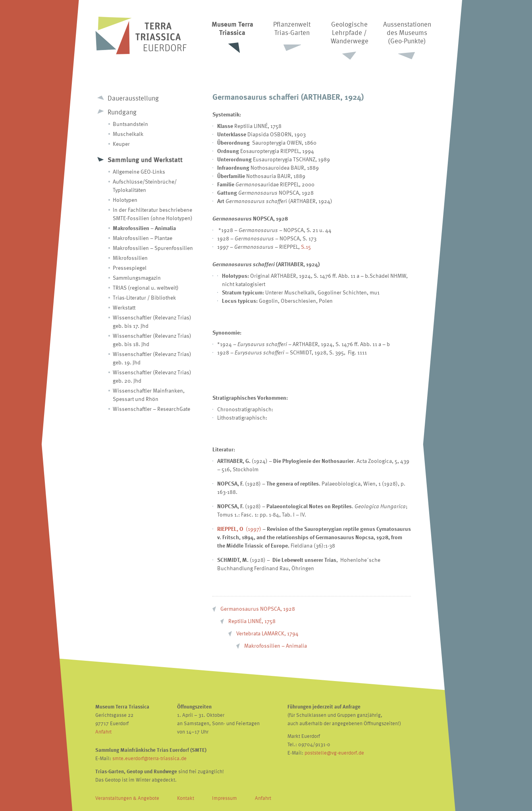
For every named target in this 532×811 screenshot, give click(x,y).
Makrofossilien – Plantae (143, 238)
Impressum (225, 798)
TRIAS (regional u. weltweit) (146, 287)
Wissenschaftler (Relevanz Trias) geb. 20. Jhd (152, 376)
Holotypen (125, 200)
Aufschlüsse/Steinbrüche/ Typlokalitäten (145, 186)
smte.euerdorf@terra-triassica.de (149, 758)
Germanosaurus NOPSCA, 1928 (258, 609)
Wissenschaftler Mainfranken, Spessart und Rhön (149, 395)
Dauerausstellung (133, 98)
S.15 (306, 247)
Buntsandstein (130, 124)
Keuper (121, 144)
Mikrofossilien (130, 258)
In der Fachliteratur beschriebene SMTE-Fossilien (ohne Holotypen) (153, 214)
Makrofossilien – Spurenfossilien (153, 248)
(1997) (239, 529)
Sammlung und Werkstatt (145, 160)
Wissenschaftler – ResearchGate (151, 409)
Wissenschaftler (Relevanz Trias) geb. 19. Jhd (152, 358)
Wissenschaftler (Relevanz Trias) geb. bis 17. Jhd (152, 321)
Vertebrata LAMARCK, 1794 (267, 633)
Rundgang (122, 112)
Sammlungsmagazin (137, 278)
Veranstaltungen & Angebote (127, 798)
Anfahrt (103, 732)
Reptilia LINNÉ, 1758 (252, 621)
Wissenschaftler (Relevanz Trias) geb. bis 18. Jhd (152, 340)
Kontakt (186, 798)
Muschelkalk (128, 134)
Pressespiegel (130, 268)
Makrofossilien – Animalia (144, 228)
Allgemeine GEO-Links (139, 171)
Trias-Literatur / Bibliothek (144, 297)
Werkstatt (124, 307)
